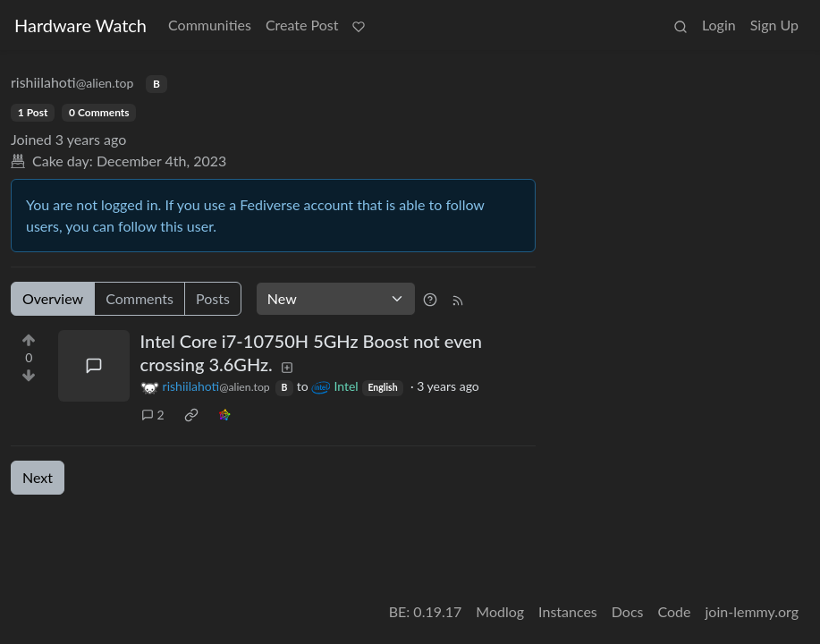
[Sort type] (336, 299)
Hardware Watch (80, 25)
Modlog (500, 611)
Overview (53, 298)
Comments (139, 298)
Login (719, 25)
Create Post (302, 25)
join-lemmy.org (752, 611)
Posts (213, 298)
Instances (568, 611)
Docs (628, 611)
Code (675, 611)
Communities (210, 25)
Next (38, 477)
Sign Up (774, 25)
